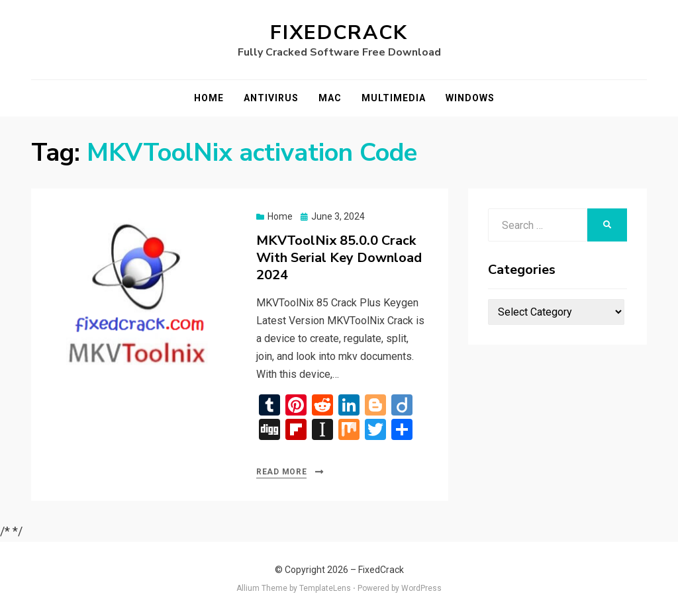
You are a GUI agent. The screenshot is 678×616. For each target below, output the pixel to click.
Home (209, 98)
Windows (470, 98)
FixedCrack (339, 33)
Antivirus (271, 98)
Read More (281, 472)
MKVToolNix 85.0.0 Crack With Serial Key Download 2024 (339, 258)
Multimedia (394, 98)
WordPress (421, 588)
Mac (330, 98)
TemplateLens (325, 588)
